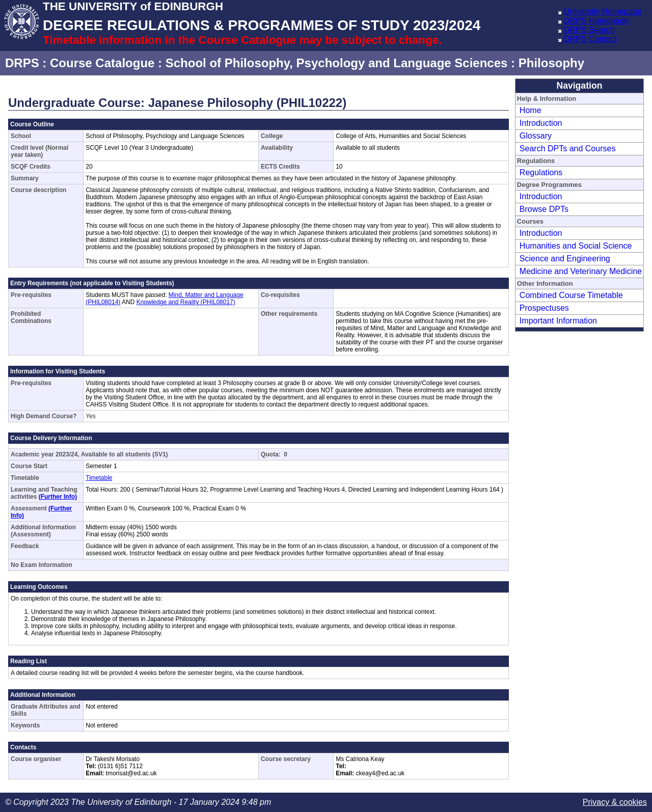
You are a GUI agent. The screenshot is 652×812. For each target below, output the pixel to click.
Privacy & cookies (615, 802)
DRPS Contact (590, 39)
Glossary (536, 136)
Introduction (541, 123)
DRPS (22, 63)
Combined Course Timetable (571, 295)
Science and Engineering (565, 259)
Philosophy (551, 63)
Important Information (558, 321)
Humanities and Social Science (576, 246)
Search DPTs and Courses (568, 148)
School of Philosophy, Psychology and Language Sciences (337, 63)
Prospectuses (544, 308)
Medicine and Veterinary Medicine (581, 271)
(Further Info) (58, 497)
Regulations (541, 172)
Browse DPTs (544, 209)
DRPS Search (589, 30)
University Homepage (603, 11)
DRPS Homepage (596, 21)
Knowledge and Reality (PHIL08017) (186, 302)
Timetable (99, 478)
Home (531, 110)
